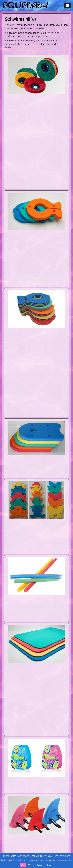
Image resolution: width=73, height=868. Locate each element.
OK (23, 865)
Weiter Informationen (41, 865)
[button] (67, 6)
